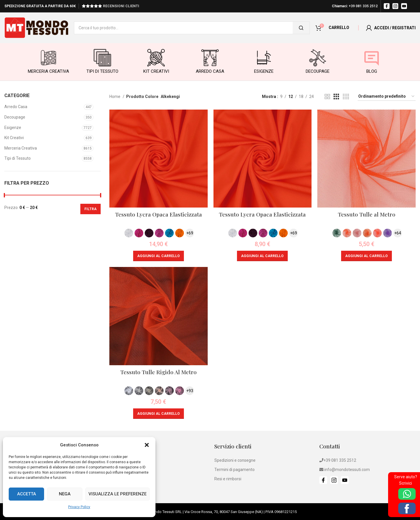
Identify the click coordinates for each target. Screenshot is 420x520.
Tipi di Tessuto (18, 158)
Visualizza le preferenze (117, 494)
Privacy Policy (79, 507)
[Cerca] (301, 28)
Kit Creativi (14, 138)
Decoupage (15, 117)
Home (115, 97)
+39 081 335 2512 (363, 6)
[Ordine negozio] (387, 97)
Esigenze (13, 128)
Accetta (27, 494)
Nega (65, 494)
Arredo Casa (16, 107)
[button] (147, 445)
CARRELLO (339, 28)
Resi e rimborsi (228, 479)
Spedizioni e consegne (235, 460)
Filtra (90, 209)
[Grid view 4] (346, 97)
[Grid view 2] (327, 97)
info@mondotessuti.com (347, 470)
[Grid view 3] (336, 97)
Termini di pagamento (235, 470)
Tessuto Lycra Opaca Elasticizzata (159, 214)
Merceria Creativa (21, 148)
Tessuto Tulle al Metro (367, 214)
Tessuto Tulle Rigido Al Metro (159, 372)
